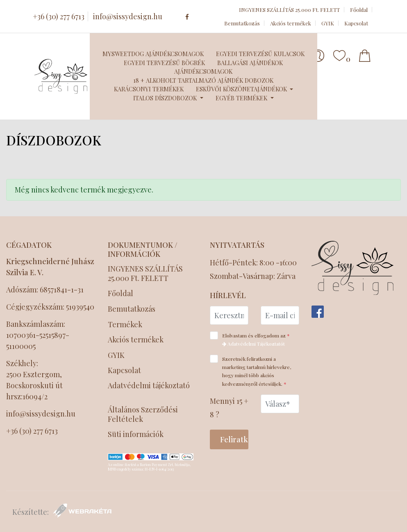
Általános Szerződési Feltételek (143, 414)
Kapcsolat (356, 23)
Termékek (125, 325)
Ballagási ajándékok (250, 63)
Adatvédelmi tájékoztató (149, 386)
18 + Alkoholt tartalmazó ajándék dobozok (203, 80)
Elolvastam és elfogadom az (252, 339)
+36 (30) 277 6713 (59, 16)
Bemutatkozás (242, 23)
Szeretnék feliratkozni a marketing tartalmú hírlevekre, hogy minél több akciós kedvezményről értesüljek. (251, 371)
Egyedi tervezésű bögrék (164, 63)
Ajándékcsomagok (203, 71)
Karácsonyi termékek (149, 89)
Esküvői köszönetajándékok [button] (242, 89)
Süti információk (136, 434)
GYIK (328, 23)
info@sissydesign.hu (128, 16)
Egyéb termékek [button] (242, 98)
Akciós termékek (291, 23)
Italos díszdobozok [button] (166, 98)
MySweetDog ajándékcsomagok (153, 54)
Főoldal (359, 10)
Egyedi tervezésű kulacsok (260, 54)
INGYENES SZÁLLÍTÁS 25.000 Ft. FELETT (289, 10)
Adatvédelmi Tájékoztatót (254, 344)
